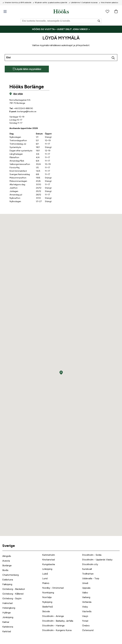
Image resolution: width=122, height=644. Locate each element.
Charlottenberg (11, 575)
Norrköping (48, 593)
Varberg (86, 597)
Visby (85, 607)
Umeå (85, 583)
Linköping (47, 569)
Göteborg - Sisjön (12, 598)
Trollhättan (88, 574)
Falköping (7, 584)
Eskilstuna (8, 580)
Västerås (87, 611)
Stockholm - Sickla (92, 555)
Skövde (46, 611)
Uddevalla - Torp (91, 578)
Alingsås (7, 556)
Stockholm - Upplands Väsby (97, 560)
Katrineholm (49, 555)
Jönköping (8, 617)
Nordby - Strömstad (53, 588)
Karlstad (7, 631)
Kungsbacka (49, 564)
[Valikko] (5, 12)
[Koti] (61, 11)
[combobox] (61, 58)
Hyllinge (7, 613)
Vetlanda (87, 602)
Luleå (45, 574)
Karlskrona (8, 627)
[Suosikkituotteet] (107, 11)
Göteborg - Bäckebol (14, 589)
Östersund (88, 630)
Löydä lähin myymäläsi (27, 69)
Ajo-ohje (16, 94)
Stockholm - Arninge (53, 616)
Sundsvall (87, 569)
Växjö (85, 616)
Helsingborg (9, 608)
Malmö (46, 583)
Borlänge (7, 565)
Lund (45, 578)
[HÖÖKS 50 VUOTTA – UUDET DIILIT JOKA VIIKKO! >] (61, 29)
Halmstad (7, 603)
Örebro (86, 626)
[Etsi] (61, 21)
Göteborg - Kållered (13, 594)
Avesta (6, 561)
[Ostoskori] (116, 11)
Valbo (85, 593)
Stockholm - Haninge (53, 626)
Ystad (85, 621)
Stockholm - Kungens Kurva (57, 630)
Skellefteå (47, 607)
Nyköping (47, 602)
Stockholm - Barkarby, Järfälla (58, 621)
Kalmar (6, 622)
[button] (61, 373)
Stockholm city (90, 564)
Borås (5, 570)
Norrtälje (47, 597)
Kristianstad (48, 560)
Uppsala (86, 588)
